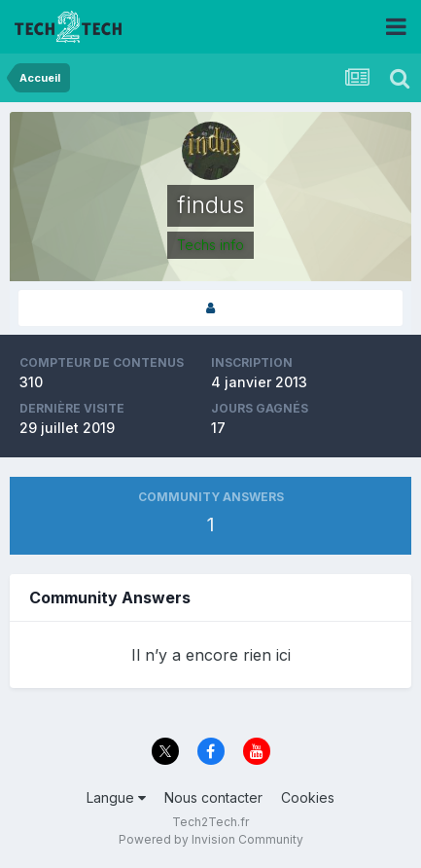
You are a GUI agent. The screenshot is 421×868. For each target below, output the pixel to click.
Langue (116, 797)
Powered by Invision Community (211, 839)
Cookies (308, 797)
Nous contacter (213, 797)
